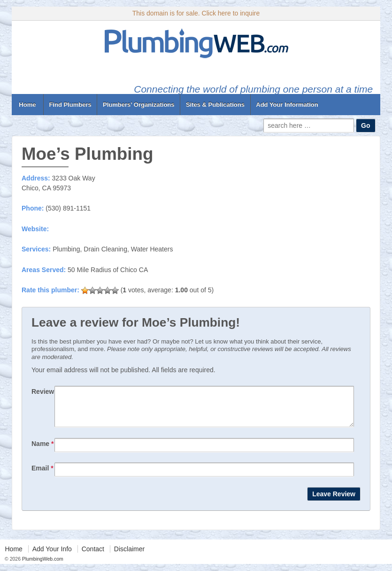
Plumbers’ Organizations (138, 105)
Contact (93, 556)
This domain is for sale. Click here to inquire (196, 13)
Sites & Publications (215, 105)
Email (42, 475)
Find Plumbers (70, 105)
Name (42, 451)
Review (43, 391)
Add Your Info (52, 556)
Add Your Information (287, 105)
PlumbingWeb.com (42, 566)
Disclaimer (129, 556)
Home (27, 105)
